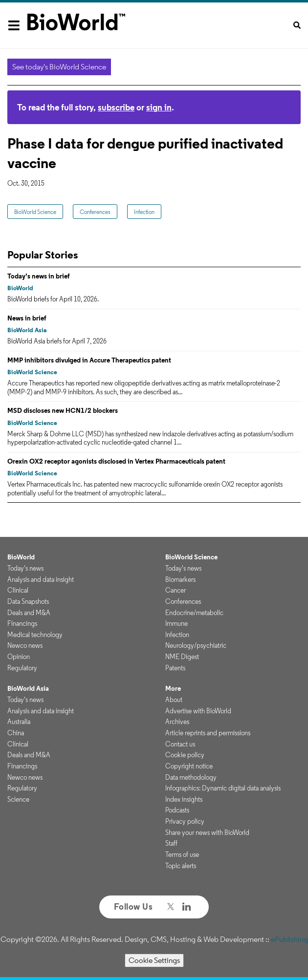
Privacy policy (185, 821)
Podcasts (177, 810)
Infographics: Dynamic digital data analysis (223, 788)
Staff (171, 843)
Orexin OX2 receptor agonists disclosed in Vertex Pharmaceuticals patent (116, 461)
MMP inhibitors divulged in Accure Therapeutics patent (89, 360)
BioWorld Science (35, 212)
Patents (175, 668)
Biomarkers (180, 579)
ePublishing (289, 939)
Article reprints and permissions (208, 733)
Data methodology (191, 777)
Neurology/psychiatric (196, 645)
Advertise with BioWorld (198, 711)
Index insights (184, 799)
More (173, 688)
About (174, 700)
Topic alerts (181, 866)
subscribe (116, 107)
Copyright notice (189, 766)
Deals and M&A (29, 613)
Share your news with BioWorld (207, 832)
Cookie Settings (154, 960)
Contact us (180, 744)
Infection (144, 212)
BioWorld (20, 288)
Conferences (95, 212)
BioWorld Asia (27, 330)
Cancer (176, 590)
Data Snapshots (28, 601)
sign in (159, 107)
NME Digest (182, 657)
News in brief (27, 318)
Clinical (18, 590)
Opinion (19, 657)
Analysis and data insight (41, 579)
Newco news (25, 645)
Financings (22, 623)
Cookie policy (185, 755)
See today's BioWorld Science (59, 67)
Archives (177, 722)
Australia (19, 722)
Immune (176, 623)
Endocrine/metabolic (194, 613)
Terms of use (182, 854)
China (16, 733)
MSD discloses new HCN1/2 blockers (63, 410)
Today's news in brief (39, 276)
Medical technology (35, 635)
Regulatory (22, 668)
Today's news (25, 568)
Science (18, 799)
